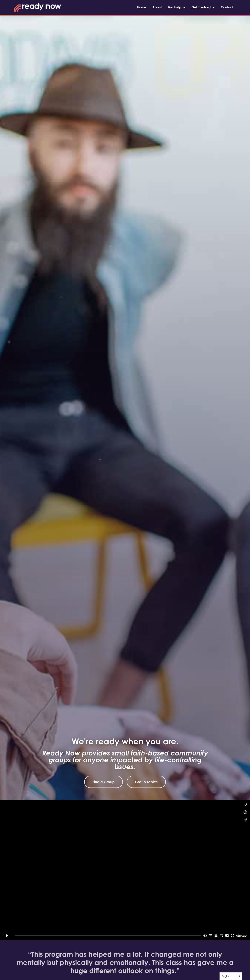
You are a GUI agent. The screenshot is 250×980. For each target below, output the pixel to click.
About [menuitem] (157, 7)
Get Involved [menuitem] (203, 7)
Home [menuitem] (142, 7)
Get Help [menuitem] (177, 7)
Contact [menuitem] (227, 7)
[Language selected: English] (231, 976)
